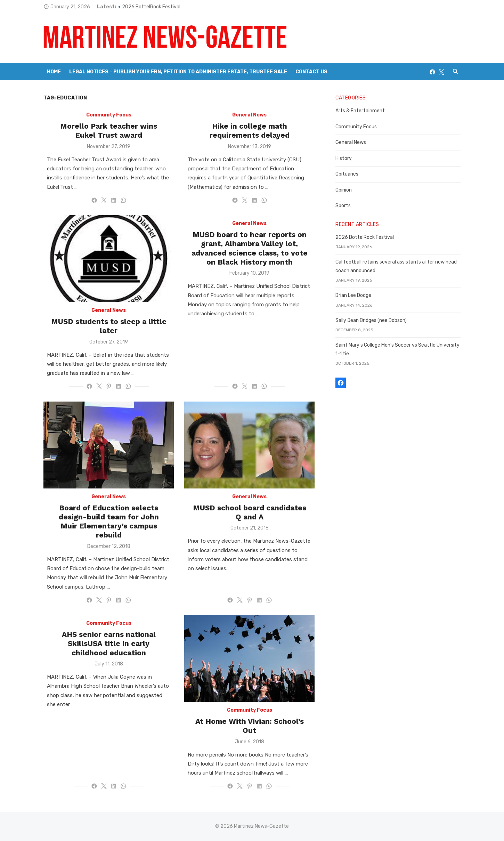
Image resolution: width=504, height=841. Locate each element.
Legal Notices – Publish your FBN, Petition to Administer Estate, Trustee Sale (178, 72)
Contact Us (311, 72)
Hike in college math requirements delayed (250, 131)
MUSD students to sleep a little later (109, 326)
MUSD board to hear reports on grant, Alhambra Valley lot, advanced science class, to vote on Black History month (250, 248)
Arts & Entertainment (360, 111)
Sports (343, 206)
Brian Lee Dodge (353, 295)
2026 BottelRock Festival (151, 7)
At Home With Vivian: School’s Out (250, 726)
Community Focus (109, 115)
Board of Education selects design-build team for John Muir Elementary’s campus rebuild (109, 521)
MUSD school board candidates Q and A (250, 512)
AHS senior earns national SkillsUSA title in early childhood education (109, 644)
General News (249, 115)
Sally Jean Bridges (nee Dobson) (371, 320)
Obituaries (347, 174)
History (344, 158)
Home (54, 72)
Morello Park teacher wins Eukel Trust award (109, 131)
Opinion (344, 190)
